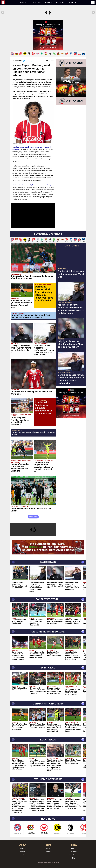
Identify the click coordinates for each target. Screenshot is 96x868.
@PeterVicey (27, 59)
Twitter (73, 847)
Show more (33, 515)
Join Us (23, 853)
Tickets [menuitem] (72, 2)
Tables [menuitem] (48, 2)
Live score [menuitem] (35, 2)
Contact (23, 850)
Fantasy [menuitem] (60, 2)
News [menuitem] (23, 2)
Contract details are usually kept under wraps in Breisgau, (33, 183)
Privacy (48, 850)
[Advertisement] (48, 34)
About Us (23, 847)
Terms (48, 847)
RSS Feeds (73, 853)
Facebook (73, 850)
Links (73, 856)
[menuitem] (10, 2)
